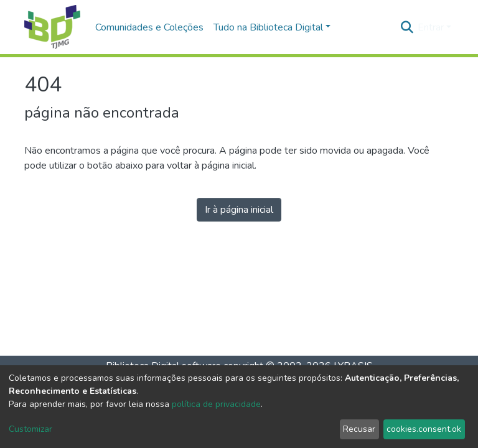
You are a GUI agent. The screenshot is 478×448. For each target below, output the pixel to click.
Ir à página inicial (239, 210)
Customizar (30, 429)
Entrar (431, 27)
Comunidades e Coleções (149, 27)
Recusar (359, 429)
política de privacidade (216, 404)
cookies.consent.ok (424, 429)
